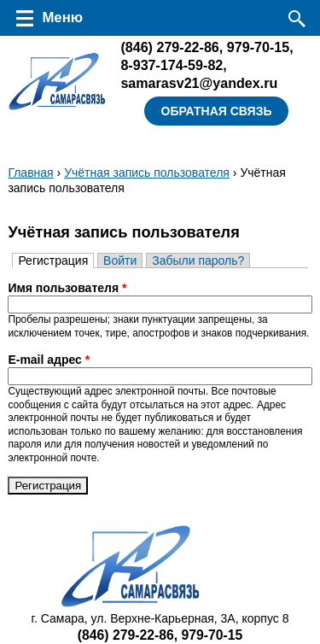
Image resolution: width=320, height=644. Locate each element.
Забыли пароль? (198, 261)
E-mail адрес (49, 360)
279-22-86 (169, 47)
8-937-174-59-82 (172, 65)
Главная (30, 173)
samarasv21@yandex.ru (199, 83)
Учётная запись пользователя (147, 173)
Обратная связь (217, 111)
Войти (120, 261)
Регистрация (56, 261)
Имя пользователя (67, 288)
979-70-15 (258, 47)
